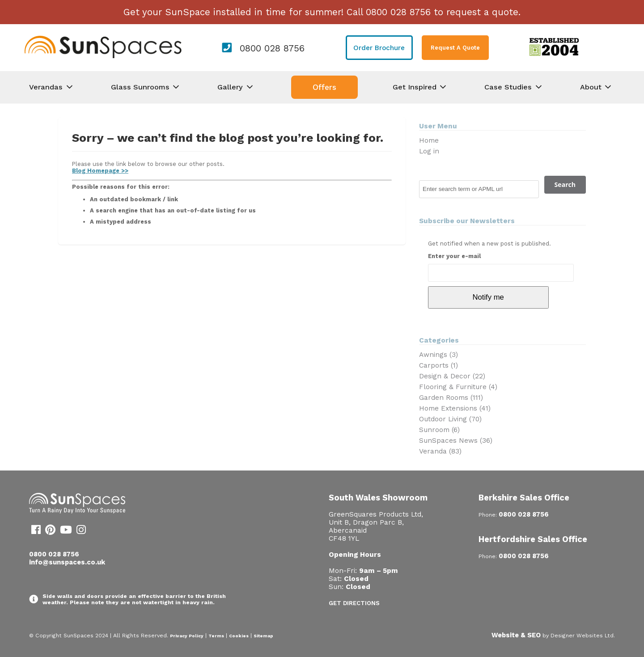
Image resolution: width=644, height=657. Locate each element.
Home (429, 140)
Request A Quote (455, 48)
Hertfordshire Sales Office (533, 539)
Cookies (239, 636)
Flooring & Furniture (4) (458, 387)
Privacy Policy (187, 636)
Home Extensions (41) (455, 408)
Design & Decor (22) (452, 376)
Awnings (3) (439, 355)
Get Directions (354, 603)
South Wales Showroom (378, 498)
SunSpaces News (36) (456, 441)
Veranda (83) (440, 451)
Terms (216, 636)
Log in (429, 151)
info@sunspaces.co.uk (67, 562)
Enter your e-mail (454, 256)
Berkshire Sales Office (524, 498)
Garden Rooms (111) (451, 398)
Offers (324, 87)
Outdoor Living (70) (450, 419)
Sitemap (263, 636)
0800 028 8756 (272, 48)
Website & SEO (516, 635)
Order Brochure (379, 48)
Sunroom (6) (439, 430)
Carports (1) (439, 365)
